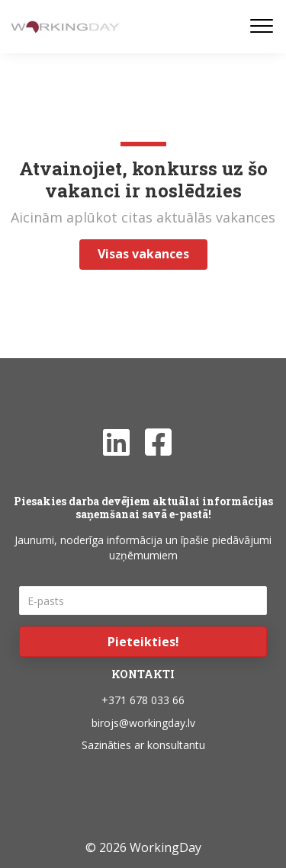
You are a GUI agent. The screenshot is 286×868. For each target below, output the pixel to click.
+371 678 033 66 (143, 700)
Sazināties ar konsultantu (143, 745)
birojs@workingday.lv (143, 723)
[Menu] (262, 27)
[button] (143, 642)
